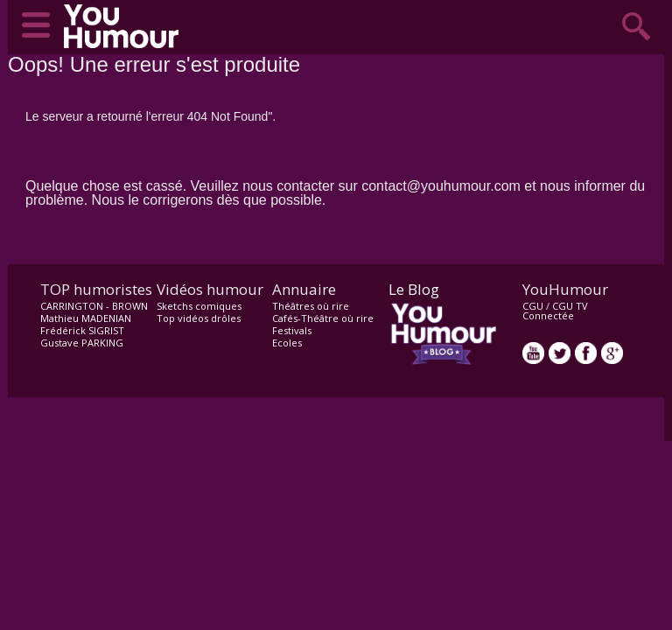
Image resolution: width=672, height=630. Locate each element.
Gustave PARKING (82, 343)
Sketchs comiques (199, 306)
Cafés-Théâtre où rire (323, 318)
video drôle (125, 26)
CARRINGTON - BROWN (94, 306)
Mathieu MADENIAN (86, 318)
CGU (533, 306)
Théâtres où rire (311, 306)
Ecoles (287, 343)
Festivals (292, 330)
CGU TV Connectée (555, 311)
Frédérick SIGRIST (82, 330)
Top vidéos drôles (199, 318)
